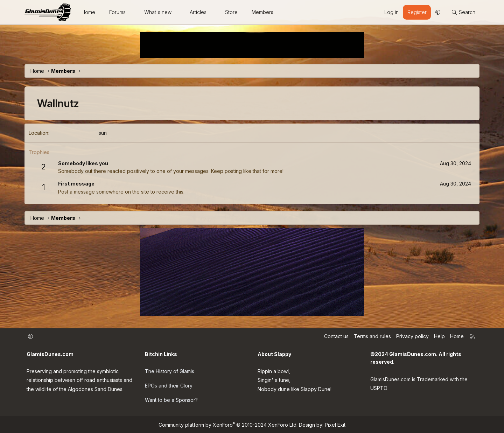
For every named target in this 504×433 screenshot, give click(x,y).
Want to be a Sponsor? (171, 399)
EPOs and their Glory (169, 385)
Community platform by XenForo (228, 423)
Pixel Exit (335, 423)
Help (439, 337)
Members (262, 12)
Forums (117, 12)
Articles (198, 12)
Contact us (336, 337)
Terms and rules (372, 337)
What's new (158, 12)
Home (88, 12)
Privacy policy (412, 337)
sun (103, 133)
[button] (132, 12)
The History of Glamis (170, 371)
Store (231, 12)
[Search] (463, 12)
